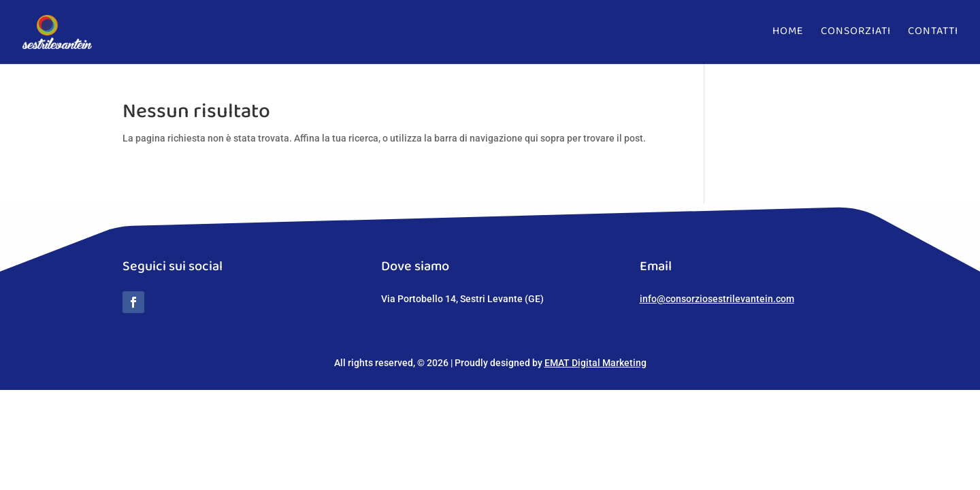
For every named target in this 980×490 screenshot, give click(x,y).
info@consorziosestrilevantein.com (717, 299)
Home (788, 35)
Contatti (933, 35)
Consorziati (856, 35)
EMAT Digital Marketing (595, 363)
